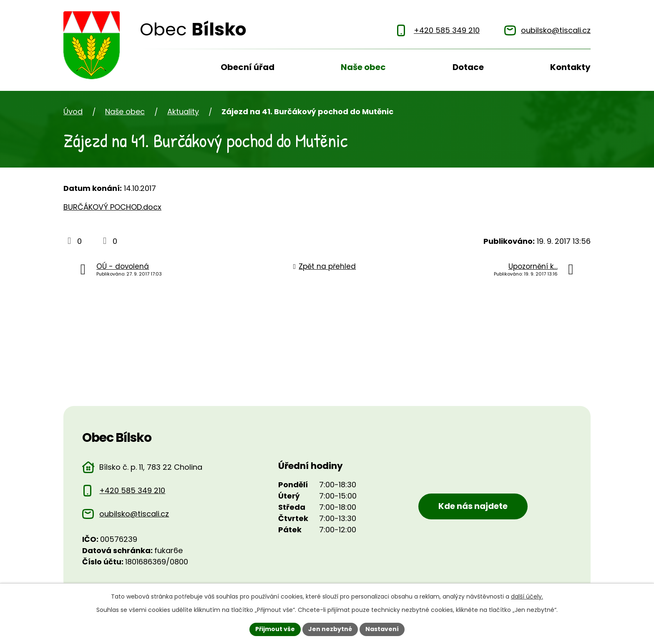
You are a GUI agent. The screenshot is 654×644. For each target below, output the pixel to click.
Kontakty (570, 67)
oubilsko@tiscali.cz (134, 514)
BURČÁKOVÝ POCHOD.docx (112, 207)
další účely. (527, 596)
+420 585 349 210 (132, 490)
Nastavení (382, 629)
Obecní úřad (248, 67)
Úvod (147, 70)
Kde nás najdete (473, 506)
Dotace (468, 67)
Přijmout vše (275, 629)
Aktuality (183, 112)
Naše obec (363, 67)
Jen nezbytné (330, 629)
